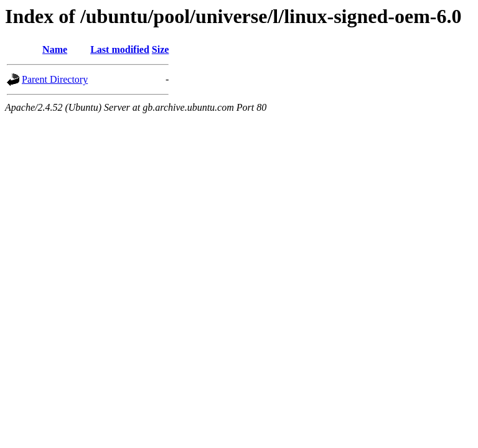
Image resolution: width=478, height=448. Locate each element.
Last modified (120, 49)
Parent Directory (55, 79)
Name (55, 49)
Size (161, 49)
